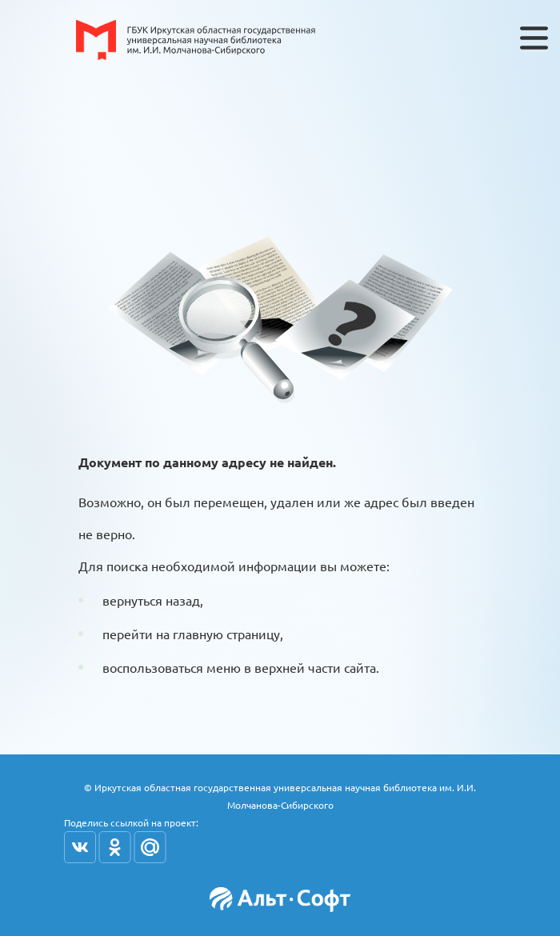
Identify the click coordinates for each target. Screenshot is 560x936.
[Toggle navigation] (534, 38)
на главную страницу (218, 634)
